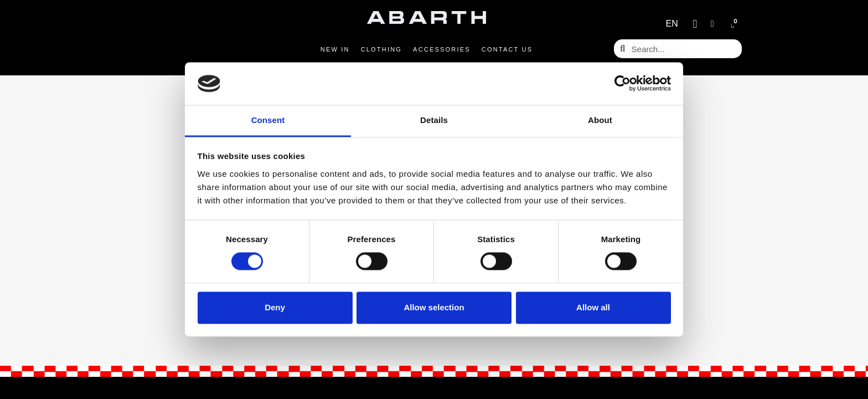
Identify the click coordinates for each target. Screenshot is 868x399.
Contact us (507, 49)
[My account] (712, 24)
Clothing (381, 49)
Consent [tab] (268, 120)
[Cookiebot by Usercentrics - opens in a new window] (622, 84)
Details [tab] (434, 120)
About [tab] (600, 120)
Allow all (593, 307)
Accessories (442, 49)
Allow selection (434, 307)
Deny (275, 307)
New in (335, 49)
